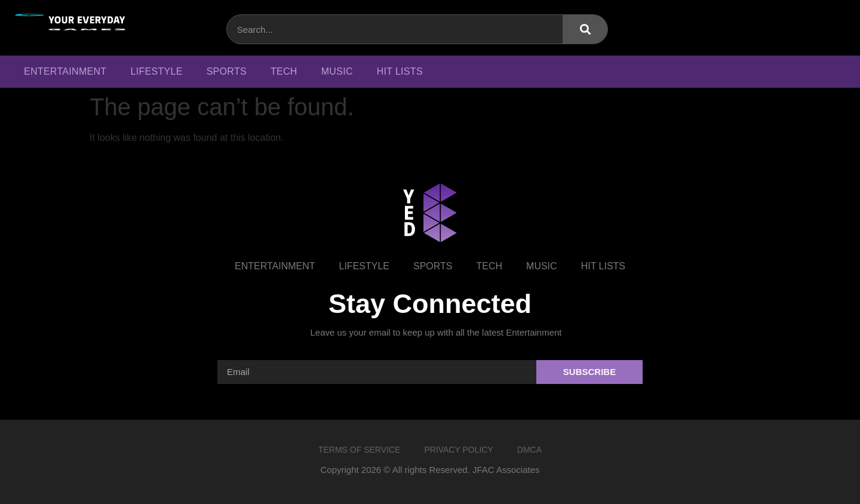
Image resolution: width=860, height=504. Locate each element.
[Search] (585, 29)
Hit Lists (400, 71)
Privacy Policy (458, 450)
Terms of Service (359, 450)
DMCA (529, 450)
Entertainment (65, 71)
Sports (227, 71)
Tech (284, 71)
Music (337, 71)
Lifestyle (156, 71)
